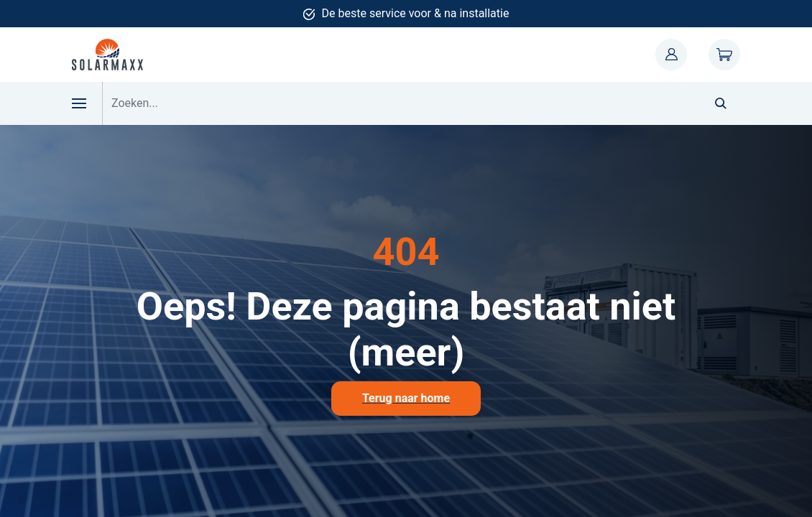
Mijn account (671, 55)
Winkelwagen (724, 55)
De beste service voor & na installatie (416, 13)
